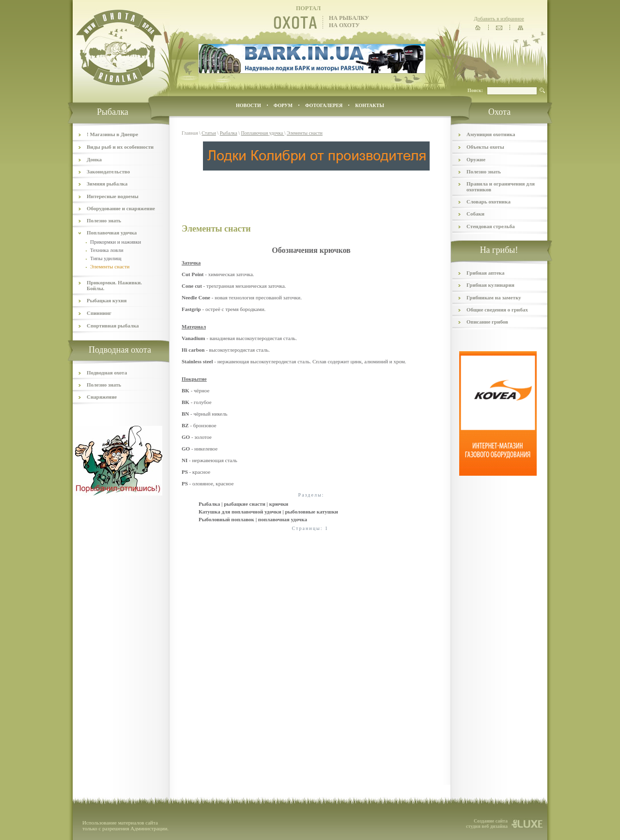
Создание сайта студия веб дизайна (487, 824)
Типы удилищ (106, 258)
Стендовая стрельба (491, 226)
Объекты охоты (485, 147)
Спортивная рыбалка (113, 326)
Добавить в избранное (499, 18)
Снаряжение (102, 397)
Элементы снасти (305, 133)
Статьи (209, 133)
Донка (94, 159)
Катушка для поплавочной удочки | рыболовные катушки (268, 512)
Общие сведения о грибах (497, 310)
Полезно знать (104, 220)
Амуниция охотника (491, 134)
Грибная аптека (485, 273)
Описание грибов (487, 322)
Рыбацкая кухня (107, 300)
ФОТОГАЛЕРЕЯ (324, 105)
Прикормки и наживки (116, 242)
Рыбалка (229, 133)
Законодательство (108, 171)
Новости (248, 105)
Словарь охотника (488, 202)
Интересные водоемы (113, 196)
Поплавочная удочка (112, 233)
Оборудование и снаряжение (121, 208)
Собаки (475, 214)
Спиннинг (99, 313)
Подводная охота (107, 373)
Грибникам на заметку (494, 297)
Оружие (476, 159)
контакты (370, 105)
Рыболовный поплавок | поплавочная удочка (253, 519)
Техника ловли (107, 250)
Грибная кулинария (490, 285)
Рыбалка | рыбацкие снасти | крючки (243, 504)
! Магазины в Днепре (112, 134)
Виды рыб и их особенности (120, 147)
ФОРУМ (283, 105)
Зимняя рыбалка (107, 184)
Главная (190, 133)
